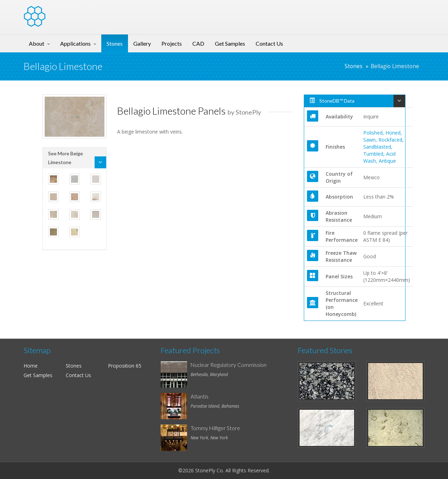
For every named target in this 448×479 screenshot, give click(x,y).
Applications (75, 43)
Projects (172, 43)
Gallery (142, 43)
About (37, 43)
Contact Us (269, 43)
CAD (198, 43)
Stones (115, 43)
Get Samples (230, 43)
